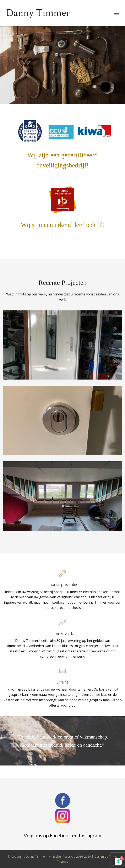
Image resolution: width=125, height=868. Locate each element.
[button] (116, 13)
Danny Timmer (38, 13)
